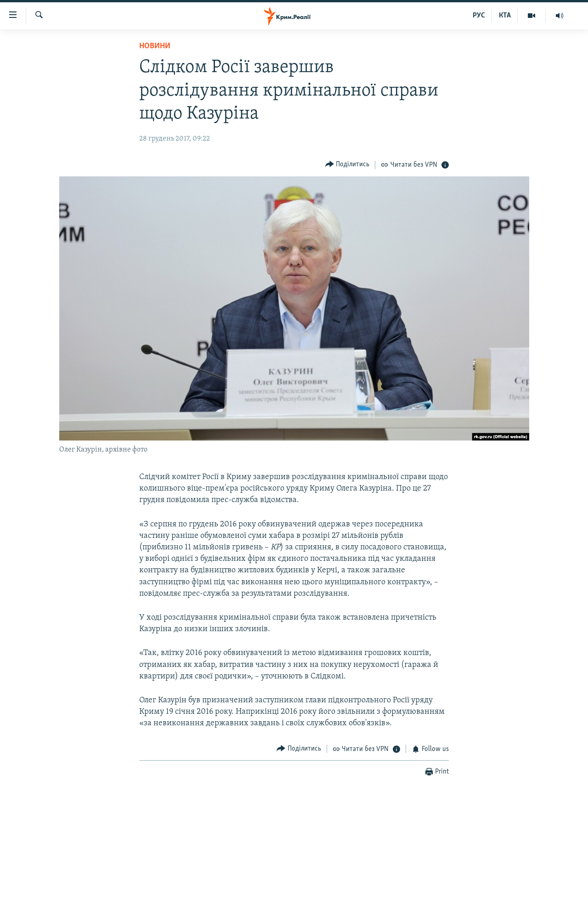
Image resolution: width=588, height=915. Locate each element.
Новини (155, 46)
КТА (505, 16)
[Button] (348, 165)
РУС (479, 16)
